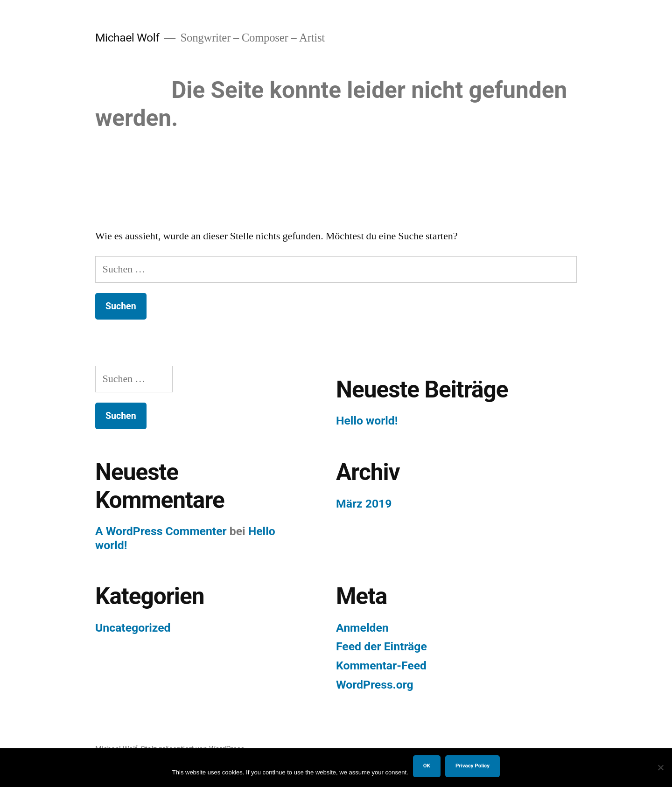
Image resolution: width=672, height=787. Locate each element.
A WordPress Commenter (161, 531)
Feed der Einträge (381, 646)
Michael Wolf (127, 38)
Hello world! (367, 421)
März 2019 (364, 504)
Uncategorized (133, 628)
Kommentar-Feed (381, 665)
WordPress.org (375, 685)
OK (427, 766)
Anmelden (362, 628)
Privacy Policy (472, 766)
